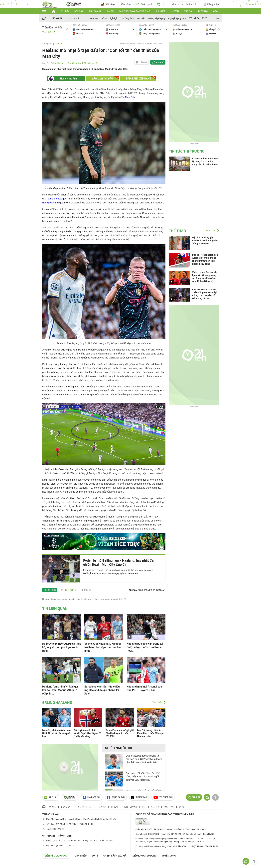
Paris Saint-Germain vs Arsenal (87, 30)
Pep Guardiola (75, 63)
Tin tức (65, 11)
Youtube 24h (163, 797)
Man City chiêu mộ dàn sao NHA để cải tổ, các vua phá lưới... (56, 733)
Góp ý (95, 856)
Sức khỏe (160, 11)
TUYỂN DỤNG (169, 856)
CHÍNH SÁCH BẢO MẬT (116, 856)
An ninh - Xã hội (98, 807)
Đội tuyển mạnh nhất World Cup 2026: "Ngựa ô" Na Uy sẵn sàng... (87, 733)
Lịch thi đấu (74, 18)
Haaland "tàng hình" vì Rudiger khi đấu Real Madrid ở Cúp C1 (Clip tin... (60, 690)
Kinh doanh (95, 11)
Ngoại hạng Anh (177, 18)
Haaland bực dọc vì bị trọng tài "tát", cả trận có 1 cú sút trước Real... (145, 647)
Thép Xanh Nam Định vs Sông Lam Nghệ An (153, 30)
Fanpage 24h (92, 797)
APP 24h (51, 797)
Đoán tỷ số (144, 4)
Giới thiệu (81, 856)
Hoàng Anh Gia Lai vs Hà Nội (186, 30)
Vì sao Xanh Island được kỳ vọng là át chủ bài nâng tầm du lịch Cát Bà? (205, 162)
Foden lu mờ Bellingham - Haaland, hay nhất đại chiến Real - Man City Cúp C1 (119, 563)
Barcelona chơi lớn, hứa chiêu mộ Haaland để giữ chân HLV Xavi (102, 690)
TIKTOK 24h (139, 797)
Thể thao (203, 11)
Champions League (56, 199)
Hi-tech (175, 11)
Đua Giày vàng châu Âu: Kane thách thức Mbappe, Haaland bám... (151, 733)
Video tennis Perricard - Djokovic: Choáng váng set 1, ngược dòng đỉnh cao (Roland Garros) (205, 277)
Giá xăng (126, 4)
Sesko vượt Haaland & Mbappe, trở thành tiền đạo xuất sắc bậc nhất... (103, 647)
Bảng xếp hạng (157, 18)
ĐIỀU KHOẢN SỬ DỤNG (145, 856)
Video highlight (110, 18)
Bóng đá (79, 11)
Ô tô (215, 11)
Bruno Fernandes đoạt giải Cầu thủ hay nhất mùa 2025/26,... (120, 733)
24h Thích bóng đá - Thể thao (135, 11)
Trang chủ (47, 44)
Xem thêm (48, 32)
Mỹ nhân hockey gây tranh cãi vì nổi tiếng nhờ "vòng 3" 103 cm (205, 241)
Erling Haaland (58, 63)
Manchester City (92, 63)
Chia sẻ (160, 62)
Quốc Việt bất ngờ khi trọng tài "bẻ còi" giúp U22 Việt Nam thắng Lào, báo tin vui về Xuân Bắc (144, 759)
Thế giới (188, 11)
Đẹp (144, 807)
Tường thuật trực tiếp (133, 18)
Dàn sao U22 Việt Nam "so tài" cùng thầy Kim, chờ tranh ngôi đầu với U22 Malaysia (143, 776)
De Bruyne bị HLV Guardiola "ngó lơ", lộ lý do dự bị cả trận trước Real (62, 647)
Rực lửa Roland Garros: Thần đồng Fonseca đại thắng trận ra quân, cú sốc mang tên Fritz (205, 294)
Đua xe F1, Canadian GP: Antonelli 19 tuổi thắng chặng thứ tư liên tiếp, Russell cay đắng (205, 259)
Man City (130, 97)
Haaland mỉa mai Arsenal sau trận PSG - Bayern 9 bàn (144, 688)
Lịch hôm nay (91, 18)
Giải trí (110, 11)
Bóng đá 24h (116, 797)
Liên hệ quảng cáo (56, 856)
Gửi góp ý (69, 590)
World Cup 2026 (198, 18)
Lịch (162, 4)
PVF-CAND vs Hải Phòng (120, 30)
